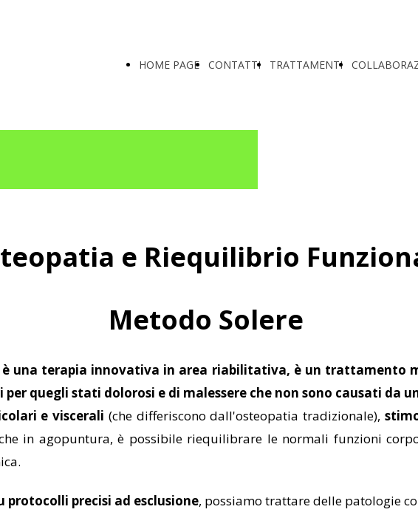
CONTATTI (234, 65)
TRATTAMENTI (306, 65)
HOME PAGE (169, 65)
